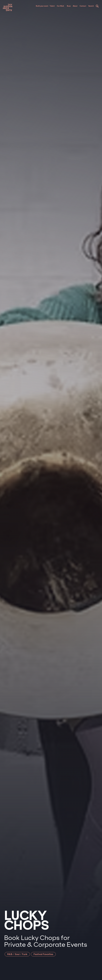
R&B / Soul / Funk (17, 954)
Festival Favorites (43, 954)
